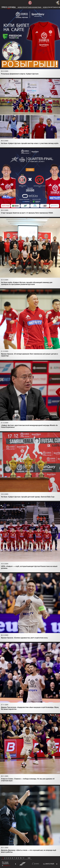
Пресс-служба (9, 7)
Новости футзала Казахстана (29, 7)
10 (21, 858)
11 (23, 858)
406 (29, 858)
